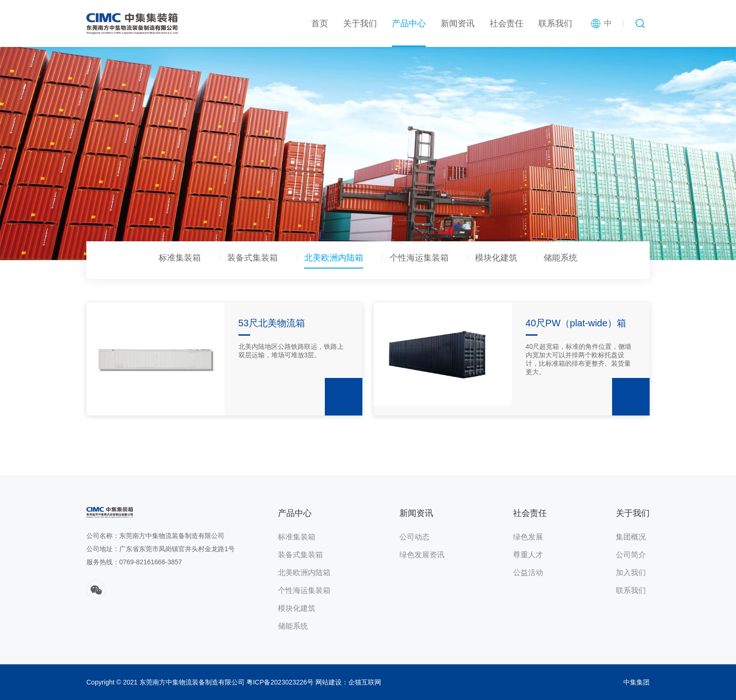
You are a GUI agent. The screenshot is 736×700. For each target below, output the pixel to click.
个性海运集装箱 (419, 258)
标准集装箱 (180, 258)
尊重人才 (528, 555)
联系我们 (555, 23)
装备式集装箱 (253, 258)
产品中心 (409, 23)
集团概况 (631, 537)
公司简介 (631, 555)
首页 (320, 23)
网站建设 (329, 682)
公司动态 (414, 537)
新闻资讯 (458, 23)
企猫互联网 (365, 682)
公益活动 (528, 573)
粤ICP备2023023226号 (280, 682)
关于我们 (360, 23)
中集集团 (636, 682)
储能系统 (560, 258)
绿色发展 (528, 537)
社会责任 (506, 23)
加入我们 (631, 573)
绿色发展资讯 (422, 555)
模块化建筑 (496, 258)
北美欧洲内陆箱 (334, 258)
